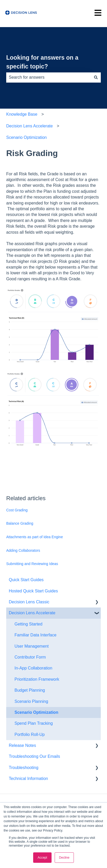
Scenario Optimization (27, 137)
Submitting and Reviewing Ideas (32, 564)
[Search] (96, 77)
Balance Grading (20, 523)
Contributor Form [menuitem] (30, 657)
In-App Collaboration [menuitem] (33, 668)
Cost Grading (17, 510)
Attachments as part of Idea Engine (35, 537)
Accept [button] (42, 858)
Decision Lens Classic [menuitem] (29, 602)
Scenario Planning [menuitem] (31, 701)
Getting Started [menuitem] (28, 624)
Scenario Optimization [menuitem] (36, 712)
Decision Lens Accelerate (30, 126)
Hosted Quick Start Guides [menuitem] (33, 591)
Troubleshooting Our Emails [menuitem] (34, 756)
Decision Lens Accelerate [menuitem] (32, 613)
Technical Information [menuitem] (28, 779)
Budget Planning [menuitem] (30, 690)
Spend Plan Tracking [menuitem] (34, 723)
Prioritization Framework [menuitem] (37, 679)
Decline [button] (64, 858)
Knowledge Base (22, 114)
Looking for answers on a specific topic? (42, 62)
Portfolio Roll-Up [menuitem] (30, 734)
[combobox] (49, 77)
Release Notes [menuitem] (22, 745)
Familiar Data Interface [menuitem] (35, 635)
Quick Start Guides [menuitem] (26, 580)
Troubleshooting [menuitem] (24, 768)
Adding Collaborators (23, 550)
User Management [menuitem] (32, 646)
